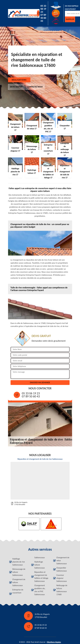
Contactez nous (35, 87)
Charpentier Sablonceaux (62, 569)
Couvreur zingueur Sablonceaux (62, 578)
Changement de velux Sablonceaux (63, 561)
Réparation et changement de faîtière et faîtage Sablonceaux (41, 577)
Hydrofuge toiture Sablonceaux (40, 565)
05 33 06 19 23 (43, 9)
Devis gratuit (16, 87)
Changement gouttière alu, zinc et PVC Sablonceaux (40, 590)
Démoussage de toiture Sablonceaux (19, 572)
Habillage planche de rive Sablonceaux (19, 562)
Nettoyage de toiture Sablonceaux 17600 (62, 590)
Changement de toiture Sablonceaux (19, 582)
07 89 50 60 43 (43, 18)
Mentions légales (54, 642)
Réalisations (19, 80)
